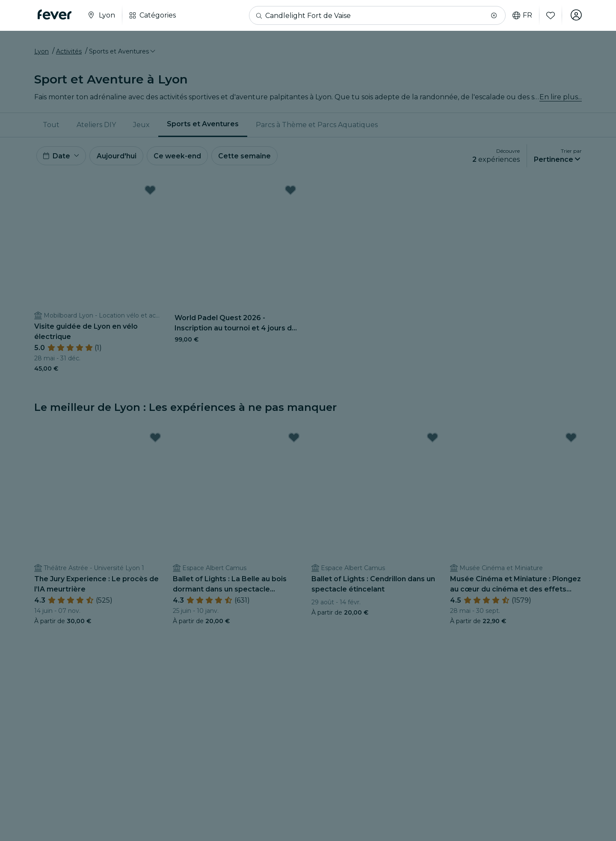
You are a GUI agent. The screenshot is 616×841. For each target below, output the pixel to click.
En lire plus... (561, 98)
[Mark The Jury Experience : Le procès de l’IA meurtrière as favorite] (155, 440)
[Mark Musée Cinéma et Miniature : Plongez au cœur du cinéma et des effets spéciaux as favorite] (571, 440)
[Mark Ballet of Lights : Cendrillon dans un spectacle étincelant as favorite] (432, 440)
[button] (493, 15)
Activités (69, 53)
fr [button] (521, 15)
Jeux (141, 126)
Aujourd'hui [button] (118, 158)
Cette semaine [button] (248, 158)
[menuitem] (51, 126)
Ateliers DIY (96, 126)
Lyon (41, 53)
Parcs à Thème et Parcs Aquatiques (317, 126)
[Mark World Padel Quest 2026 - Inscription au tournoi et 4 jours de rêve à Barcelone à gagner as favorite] (290, 193)
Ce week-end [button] (180, 158)
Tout (51, 126)
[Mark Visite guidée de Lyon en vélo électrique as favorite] (150, 193)
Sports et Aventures (203, 126)
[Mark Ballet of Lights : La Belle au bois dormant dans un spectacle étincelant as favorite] (294, 440)
